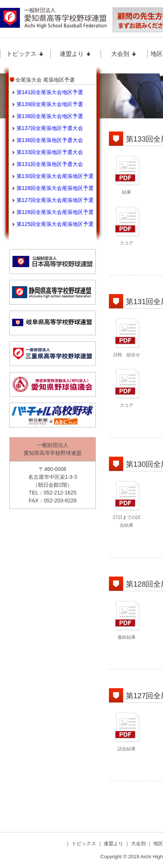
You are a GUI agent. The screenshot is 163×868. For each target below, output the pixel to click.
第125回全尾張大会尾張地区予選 (55, 224)
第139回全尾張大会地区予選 (50, 104)
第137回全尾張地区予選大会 (50, 128)
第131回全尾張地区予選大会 (50, 164)
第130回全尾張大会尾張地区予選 (55, 176)
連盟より (75, 54)
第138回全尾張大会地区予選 (50, 116)
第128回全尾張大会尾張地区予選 (55, 188)
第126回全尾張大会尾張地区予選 (55, 212)
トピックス (25, 54)
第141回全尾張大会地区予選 (50, 92)
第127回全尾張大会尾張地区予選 (55, 200)
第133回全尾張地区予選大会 (50, 152)
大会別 (124, 54)
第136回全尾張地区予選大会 (50, 140)
